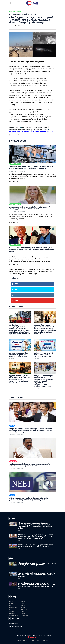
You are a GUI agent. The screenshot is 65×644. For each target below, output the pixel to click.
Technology (24, 616)
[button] (13, 3)
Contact (46, 640)
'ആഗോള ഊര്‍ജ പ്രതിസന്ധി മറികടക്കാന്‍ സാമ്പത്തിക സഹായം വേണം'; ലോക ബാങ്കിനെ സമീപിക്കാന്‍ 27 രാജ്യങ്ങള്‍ (37, 575)
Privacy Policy (35, 640)
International (13, 607)
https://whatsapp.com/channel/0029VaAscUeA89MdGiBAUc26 (31, 132)
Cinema (23, 614)
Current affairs (14, 616)
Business (24, 607)
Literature (12, 614)
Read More (14, 182)
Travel (23, 603)
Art (10, 609)
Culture (11, 612)
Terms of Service (22, 640)
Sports (23, 605)
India (11, 605)
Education (24, 609)
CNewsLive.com (33, 637)
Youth (22, 612)
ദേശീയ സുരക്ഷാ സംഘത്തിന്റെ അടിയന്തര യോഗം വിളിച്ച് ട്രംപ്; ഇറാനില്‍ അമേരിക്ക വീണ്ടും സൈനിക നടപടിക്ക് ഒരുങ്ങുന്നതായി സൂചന (32, 249)
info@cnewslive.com (16, 627)
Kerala (11, 603)
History (23, 601)
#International (15, 135)
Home (11, 601)
